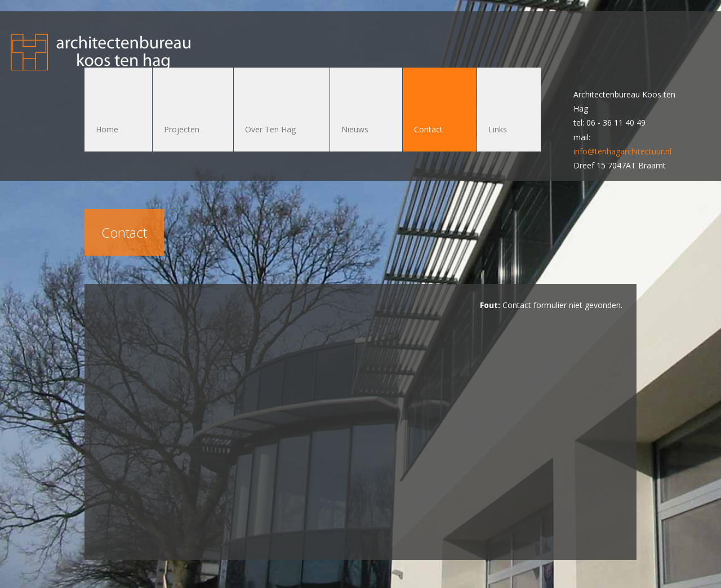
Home (107, 129)
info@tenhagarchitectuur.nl (622, 151)
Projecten (182, 129)
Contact (428, 129)
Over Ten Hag (270, 129)
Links (498, 129)
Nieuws (355, 129)
